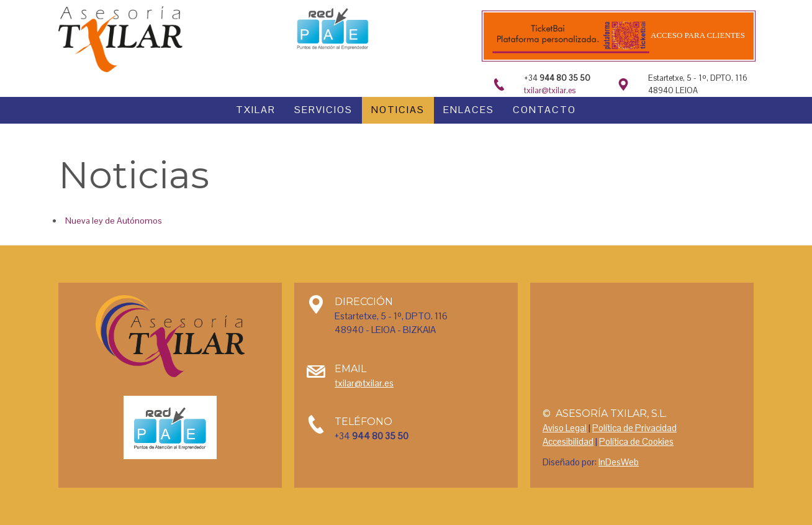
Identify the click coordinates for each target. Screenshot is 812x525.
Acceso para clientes (697, 35)
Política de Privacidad (634, 428)
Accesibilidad (568, 441)
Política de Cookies (636, 441)
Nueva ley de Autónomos (114, 221)
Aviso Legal (565, 428)
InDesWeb (619, 462)
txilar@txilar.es (550, 90)
